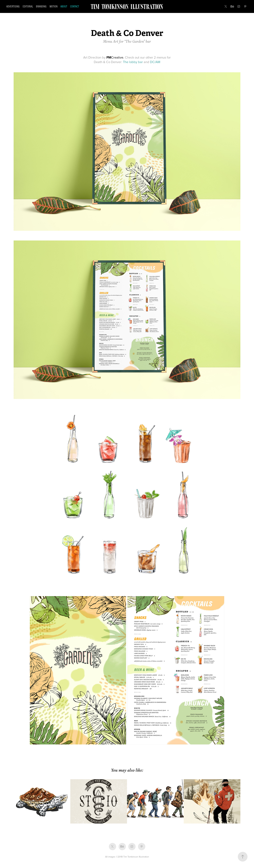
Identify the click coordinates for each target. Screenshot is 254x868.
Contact (75, 6)
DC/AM (155, 62)
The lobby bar (133, 62)
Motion (54, 6)
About (64, 6)
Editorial (28, 6)
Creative (115, 57)
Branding (41, 6)
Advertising (13, 6)
